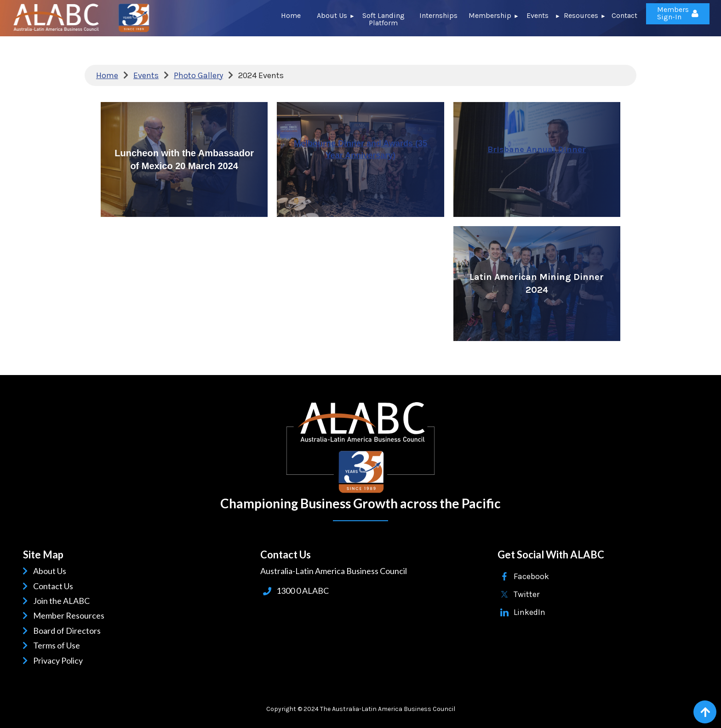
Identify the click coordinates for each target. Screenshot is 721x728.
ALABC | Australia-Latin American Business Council (360, 448)
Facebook (531, 576)
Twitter (526, 594)
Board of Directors (69, 631)
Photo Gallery (198, 75)
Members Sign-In (673, 13)
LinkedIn (529, 612)
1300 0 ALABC (303, 591)
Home (107, 75)
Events (146, 75)
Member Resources (70, 615)
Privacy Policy (60, 660)
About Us (51, 571)
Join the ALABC (63, 601)
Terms (46, 645)
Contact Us (55, 586)
